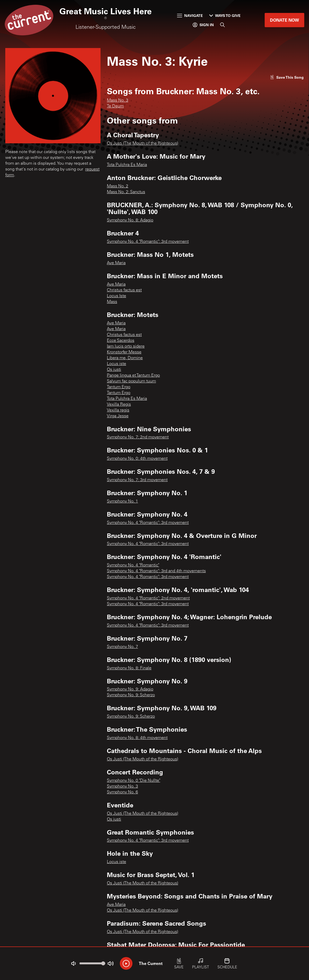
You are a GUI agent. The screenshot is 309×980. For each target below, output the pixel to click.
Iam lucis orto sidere (126, 347)
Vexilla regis (118, 410)
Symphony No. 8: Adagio (130, 220)
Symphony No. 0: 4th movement (137, 459)
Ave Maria (116, 263)
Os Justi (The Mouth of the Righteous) (142, 144)
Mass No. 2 (118, 186)
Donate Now (284, 20)
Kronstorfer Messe (124, 352)
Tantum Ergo (119, 387)
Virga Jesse (118, 416)
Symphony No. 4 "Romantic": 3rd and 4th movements (156, 571)
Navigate (190, 15)
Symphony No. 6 (122, 792)
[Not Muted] (73, 964)
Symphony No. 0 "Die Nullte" (134, 781)
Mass (112, 302)
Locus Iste (117, 296)
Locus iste (117, 364)
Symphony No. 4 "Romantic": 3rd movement (148, 242)
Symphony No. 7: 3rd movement (137, 480)
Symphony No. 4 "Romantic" (133, 565)
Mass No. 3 (118, 101)
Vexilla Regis (119, 405)
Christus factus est (124, 290)
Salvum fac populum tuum (131, 381)
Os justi (114, 370)
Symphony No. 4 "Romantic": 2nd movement (148, 598)
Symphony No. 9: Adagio (130, 689)
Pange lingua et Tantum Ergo (133, 376)
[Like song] (287, 77)
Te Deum (115, 106)
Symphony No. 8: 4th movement (137, 738)
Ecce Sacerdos (121, 341)
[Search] (222, 25)
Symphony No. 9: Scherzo (131, 695)
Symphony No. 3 (122, 787)
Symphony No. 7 (122, 647)
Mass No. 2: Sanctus (126, 192)
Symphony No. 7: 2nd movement (138, 437)
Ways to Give (225, 15)
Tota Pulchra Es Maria (127, 165)
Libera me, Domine (125, 358)
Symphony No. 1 (122, 501)
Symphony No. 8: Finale (129, 668)
